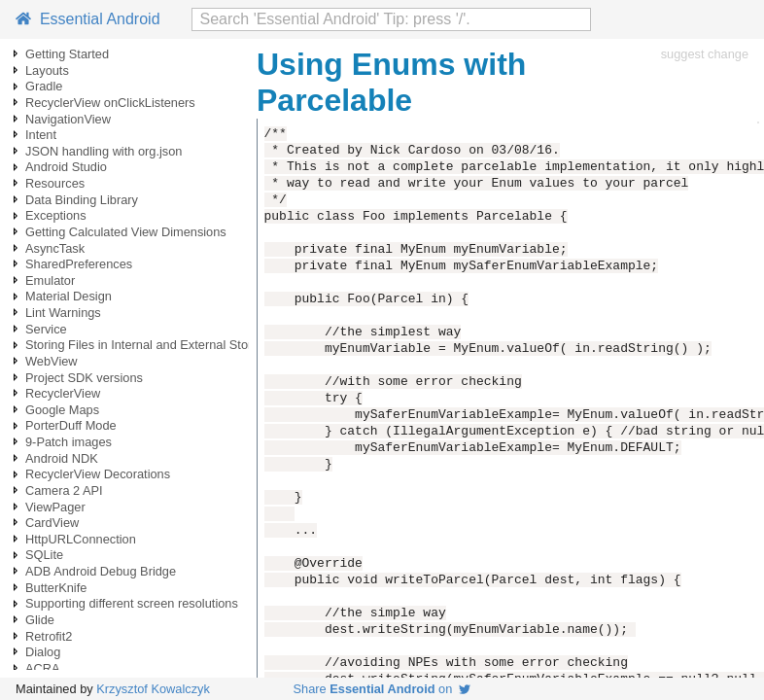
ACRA (43, 668)
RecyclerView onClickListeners (110, 103)
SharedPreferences (79, 264)
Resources (55, 183)
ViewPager (55, 507)
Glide (40, 620)
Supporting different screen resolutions (132, 603)
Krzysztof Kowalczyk (153, 689)
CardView (52, 523)
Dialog (43, 652)
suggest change (705, 54)
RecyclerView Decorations (98, 474)
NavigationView (68, 119)
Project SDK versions (84, 378)
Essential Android (88, 19)
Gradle (44, 86)
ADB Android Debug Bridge (101, 571)
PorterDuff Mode (71, 425)
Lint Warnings (63, 313)
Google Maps (62, 410)
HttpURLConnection (81, 539)
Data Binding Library (82, 200)
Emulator (50, 280)
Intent (41, 135)
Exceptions (56, 215)
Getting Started (67, 54)
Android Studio (66, 167)
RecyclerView (63, 393)
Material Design (69, 296)
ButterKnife (56, 588)
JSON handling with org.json (104, 151)
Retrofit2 (49, 636)
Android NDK (62, 458)
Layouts (47, 70)
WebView (52, 361)
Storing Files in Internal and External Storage (149, 345)
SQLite (44, 555)
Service (46, 329)
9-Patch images (69, 442)
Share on (382, 689)
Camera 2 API (64, 490)
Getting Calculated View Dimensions (126, 232)
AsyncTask (55, 248)
